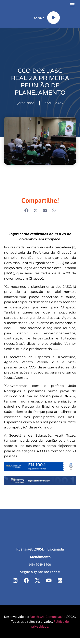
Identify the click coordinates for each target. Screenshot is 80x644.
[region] (40, 609)
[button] (72, 6)
